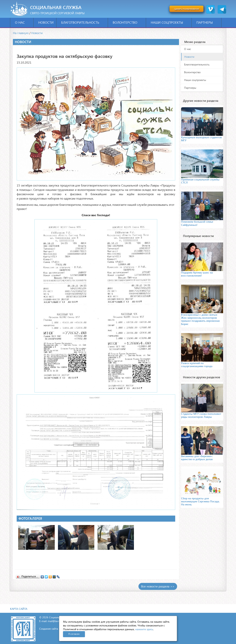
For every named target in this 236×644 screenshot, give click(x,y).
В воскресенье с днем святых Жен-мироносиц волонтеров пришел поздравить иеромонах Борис (200, 319)
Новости (46, 22)
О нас (23, 22)
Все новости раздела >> (158, 586)
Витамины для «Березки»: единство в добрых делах (197, 458)
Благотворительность (83, 22)
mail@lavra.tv (55, 621)
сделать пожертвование (186, 9)
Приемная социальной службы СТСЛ (200, 181)
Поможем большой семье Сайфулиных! (197, 223)
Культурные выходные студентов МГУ (201, 139)
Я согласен (74, 634)
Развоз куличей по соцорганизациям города (197, 365)
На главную (21, 33)
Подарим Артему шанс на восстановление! (197, 274)
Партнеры (207, 22)
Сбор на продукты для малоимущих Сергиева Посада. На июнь (200, 501)
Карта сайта (19, 609)
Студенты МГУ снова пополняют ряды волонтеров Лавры (201, 415)
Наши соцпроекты (170, 22)
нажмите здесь (144, 629)
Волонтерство (128, 22)
